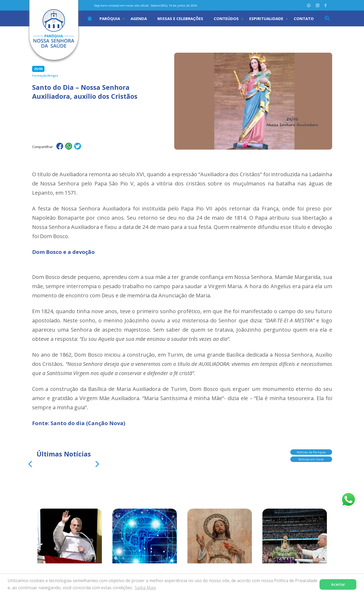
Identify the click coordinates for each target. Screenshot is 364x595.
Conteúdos (226, 18)
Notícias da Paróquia (311, 454)
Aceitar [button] (338, 584)
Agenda (139, 18)
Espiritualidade (266, 18)
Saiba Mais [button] (145, 588)
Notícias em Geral (311, 461)
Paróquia (110, 18)
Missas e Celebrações (180, 18)
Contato (304, 18)
